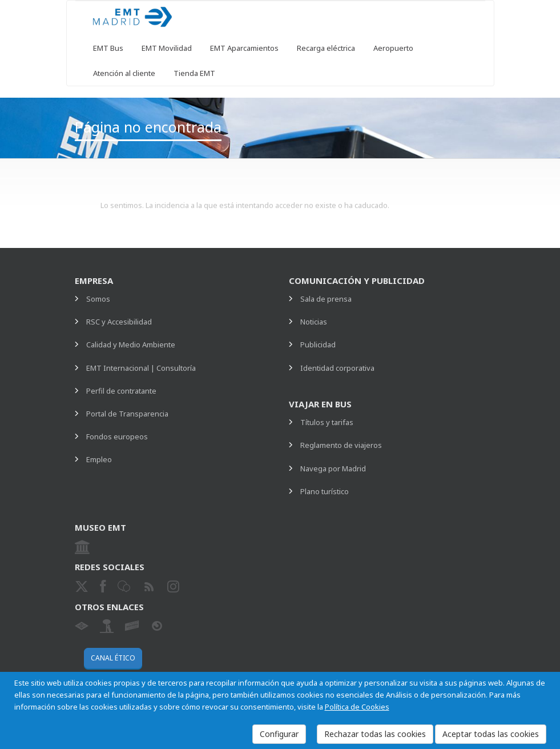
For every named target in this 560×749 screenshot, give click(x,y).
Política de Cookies (357, 707)
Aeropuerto (393, 48)
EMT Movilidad (167, 48)
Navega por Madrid (333, 468)
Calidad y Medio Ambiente (131, 345)
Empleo (99, 459)
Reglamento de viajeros (341, 445)
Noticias (314, 322)
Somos (98, 299)
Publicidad (318, 345)
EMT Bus (108, 48)
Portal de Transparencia (127, 414)
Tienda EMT (194, 73)
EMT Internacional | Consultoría (141, 368)
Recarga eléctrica (326, 48)
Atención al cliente (124, 73)
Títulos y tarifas (327, 422)
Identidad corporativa (337, 368)
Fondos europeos (117, 436)
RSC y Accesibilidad (119, 322)
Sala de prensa (326, 299)
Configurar (279, 734)
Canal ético (113, 658)
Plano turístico (325, 491)
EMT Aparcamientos (244, 48)
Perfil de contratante (121, 391)
